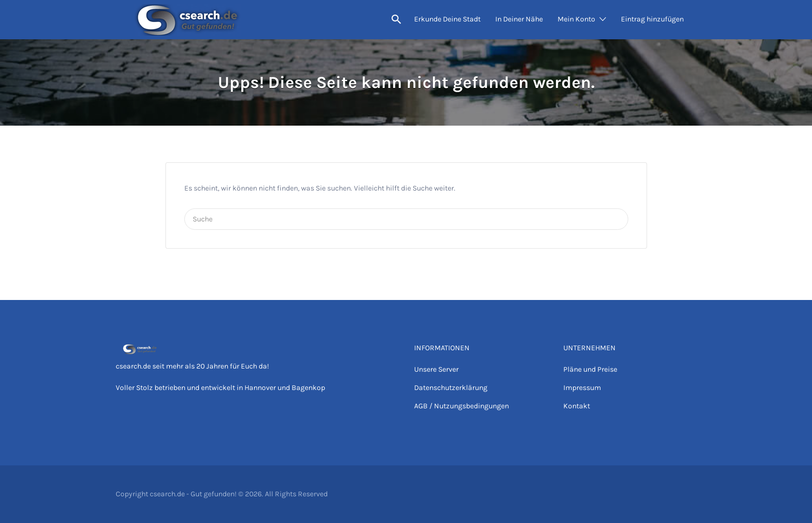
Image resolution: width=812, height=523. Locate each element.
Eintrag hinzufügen (652, 19)
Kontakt (577, 406)
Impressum (582, 388)
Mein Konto (576, 19)
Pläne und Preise (590, 369)
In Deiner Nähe (519, 19)
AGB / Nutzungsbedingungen (461, 406)
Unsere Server (436, 369)
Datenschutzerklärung (451, 388)
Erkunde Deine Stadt (447, 19)
